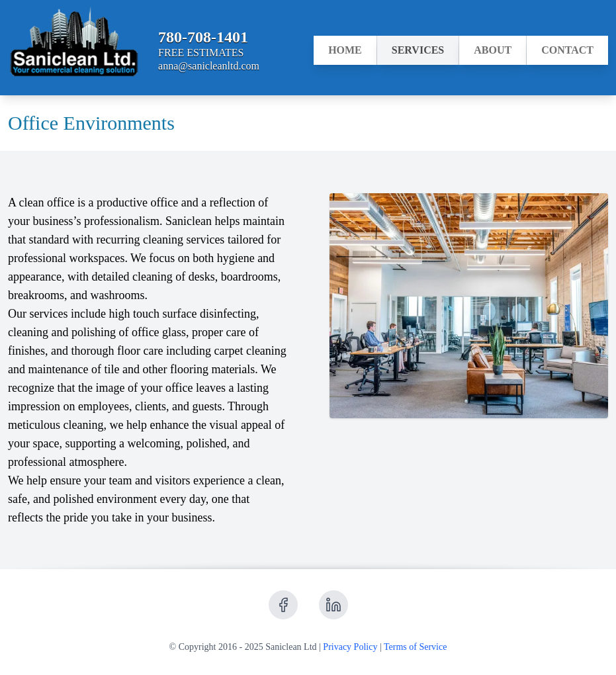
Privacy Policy (350, 647)
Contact (567, 55)
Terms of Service (415, 647)
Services (418, 55)
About (493, 55)
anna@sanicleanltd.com (209, 66)
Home (345, 55)
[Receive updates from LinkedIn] (333, 605)
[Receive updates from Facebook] (283, 605)
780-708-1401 (203, 37)
